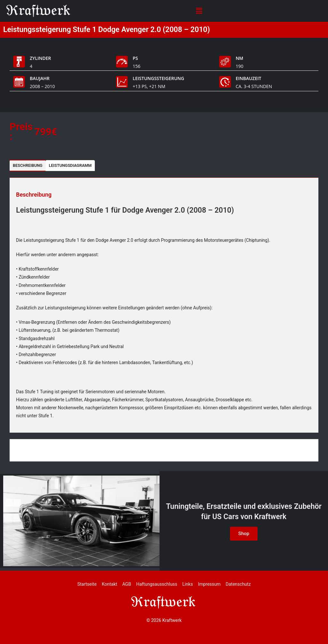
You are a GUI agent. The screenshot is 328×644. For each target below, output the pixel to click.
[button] (199, 11)
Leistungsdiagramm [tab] (70, 165)
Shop (244, 534)
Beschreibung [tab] (28, 165)
